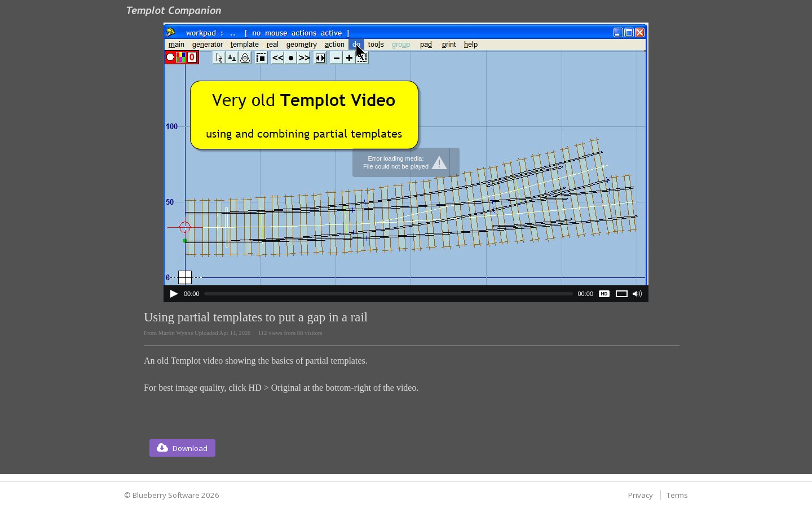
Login (675, 8)
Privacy (641, 495)
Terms (677, 495)
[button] (182, 448)
